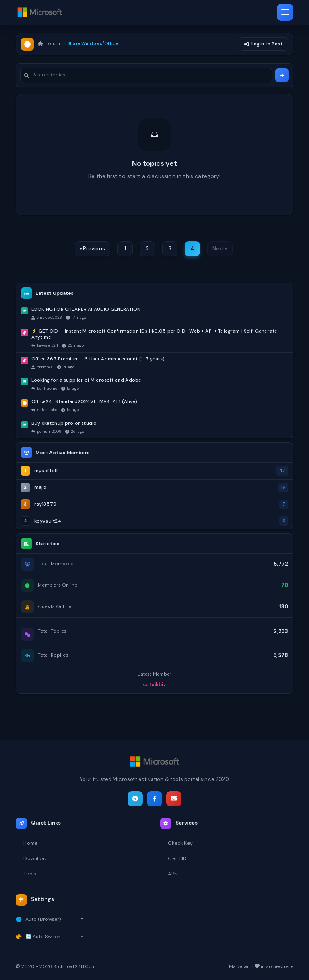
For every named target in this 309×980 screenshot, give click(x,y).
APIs (173, 873)
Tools (30, 873)
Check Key (181, 842)
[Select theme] (55, 937)
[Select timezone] (55, 919)
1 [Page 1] (125, 249)
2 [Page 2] (147, 249)
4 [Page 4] (192, 249)
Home (31, 842)
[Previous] (92, 250)
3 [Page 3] (170, 249)
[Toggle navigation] (285, 12)
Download (36, 857)
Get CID (177, 857)
